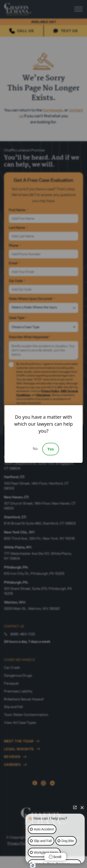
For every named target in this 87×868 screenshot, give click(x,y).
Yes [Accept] (51, 449)
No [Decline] (35, 449)
